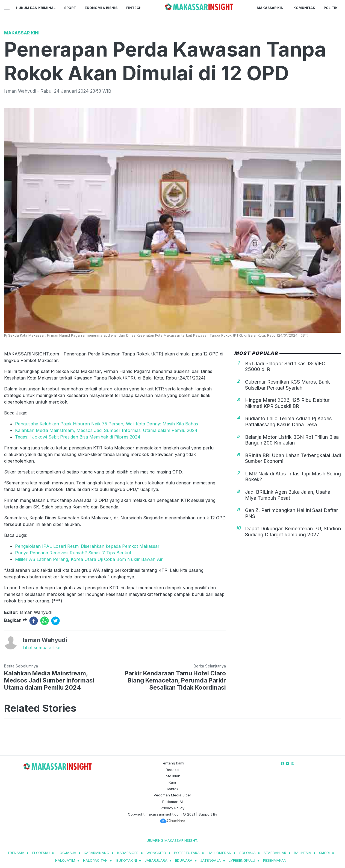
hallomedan (219, 853)
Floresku (41, 853)
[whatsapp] (45, 621)
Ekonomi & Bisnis (101, 8)
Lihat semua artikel (42, 648)
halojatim (65, 860)
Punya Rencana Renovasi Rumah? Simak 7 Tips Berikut (73, 553)
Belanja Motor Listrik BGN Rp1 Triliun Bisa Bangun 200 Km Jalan (292, 440)
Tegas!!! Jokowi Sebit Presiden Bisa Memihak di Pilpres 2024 (78, 437)
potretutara (187, 853)
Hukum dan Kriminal (36, 8)
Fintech (134, 8)
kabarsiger (128, 853)
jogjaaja (67, 853)
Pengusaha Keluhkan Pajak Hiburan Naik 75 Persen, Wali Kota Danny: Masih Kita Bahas (107, 424)
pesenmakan (275, 860)
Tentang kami (172, 763)
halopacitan (95, 860)
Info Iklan (172, 776)
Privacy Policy (172, 808)
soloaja (247, 853)
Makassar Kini (271, 8)
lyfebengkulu (242, 860)
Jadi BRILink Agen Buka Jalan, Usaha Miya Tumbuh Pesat (288, 495)
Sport (70, 8)
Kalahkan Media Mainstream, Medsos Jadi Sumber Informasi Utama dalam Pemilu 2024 (106, 430)
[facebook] (34, 621)
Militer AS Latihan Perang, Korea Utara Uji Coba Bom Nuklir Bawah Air (89, 559)
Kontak (173, 789)
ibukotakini (126, 860)
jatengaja (210, 860)
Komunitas (304, 8)
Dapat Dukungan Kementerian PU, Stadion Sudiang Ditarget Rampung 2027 (293, 532)
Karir (172, 782)
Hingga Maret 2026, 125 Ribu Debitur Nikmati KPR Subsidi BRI (287, 403)
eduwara (184, 860)
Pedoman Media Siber (172, 795)
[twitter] (55, 621)
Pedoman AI (172, 802)
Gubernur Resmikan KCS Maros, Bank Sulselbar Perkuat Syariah (287, 385)
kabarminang (97, 853)
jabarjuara (156, 860)
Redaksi (172, 770)
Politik (331, 8)
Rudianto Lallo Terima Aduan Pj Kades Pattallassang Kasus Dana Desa (288, 421)
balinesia (303, 853)
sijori (324, 853)
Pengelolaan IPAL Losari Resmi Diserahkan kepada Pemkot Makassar (87, 546)
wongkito (156, 853)
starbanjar (275, 853)
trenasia (16, 853)
